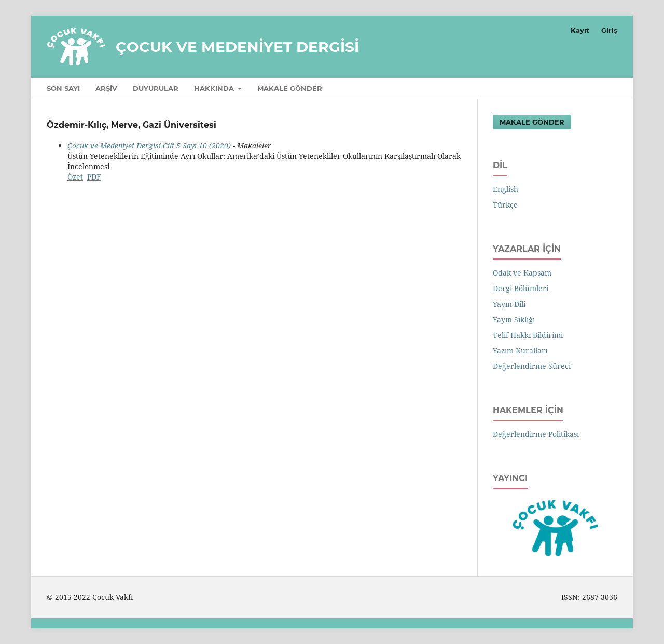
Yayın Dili (509, 304)
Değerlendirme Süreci (532, 366)
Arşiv (106, 88)
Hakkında (215, 88)
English (506, 189)
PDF (94, 177)
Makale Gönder (290, 88)
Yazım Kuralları (520, 351)
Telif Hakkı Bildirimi (528, 335)
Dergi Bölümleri (521, 288)
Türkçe (505, 205)
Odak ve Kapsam (522, 273)
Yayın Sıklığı (514, 319)
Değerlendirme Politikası (536, 434)
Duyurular (156, 88)
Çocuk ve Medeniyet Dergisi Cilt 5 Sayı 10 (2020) (149, 146)
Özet (75, 177)
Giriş (609, 30)
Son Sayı (63, 88)
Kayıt (580, 30)
